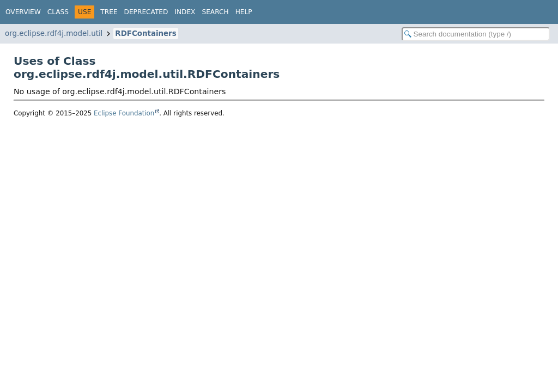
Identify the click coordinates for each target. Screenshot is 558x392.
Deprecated (146, 12)
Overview (23, 12)
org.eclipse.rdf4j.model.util (54, 33)
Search (215, 12)
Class (58, 12)
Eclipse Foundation (124, 113)
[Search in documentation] (476, 34)
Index (185, 12)
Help (244, 12)
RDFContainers (145, 33)
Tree (109, 12)
